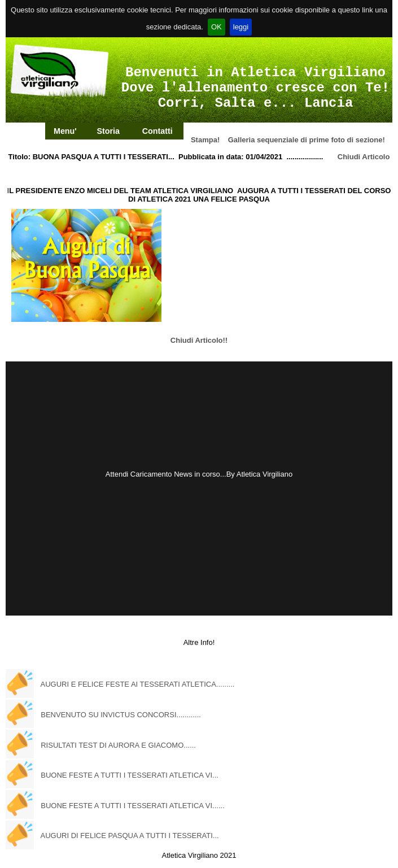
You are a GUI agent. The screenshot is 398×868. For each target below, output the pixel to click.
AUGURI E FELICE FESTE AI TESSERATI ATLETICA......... (138, 684)
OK (217, 27)
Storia (108, 131)
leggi (241, 27)
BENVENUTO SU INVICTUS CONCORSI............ (121, 715)
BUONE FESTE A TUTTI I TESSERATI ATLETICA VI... (130, 775)
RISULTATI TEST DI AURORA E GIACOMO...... (118, 745)
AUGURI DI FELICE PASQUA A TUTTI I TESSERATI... (130, 836)
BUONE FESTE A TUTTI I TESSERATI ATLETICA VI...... (133, 806)
